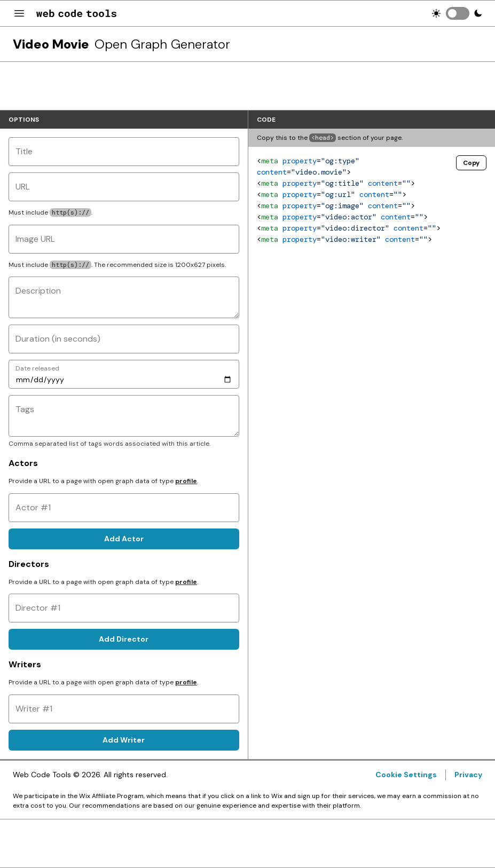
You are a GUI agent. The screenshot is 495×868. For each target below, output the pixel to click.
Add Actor (124, 539)
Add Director (124, 639)
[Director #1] (124, 608)
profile (186, 481)
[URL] (124, 187)
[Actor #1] (124, 508)
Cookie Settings (406, 775)
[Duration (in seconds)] (124, 339)
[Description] (124, 297)
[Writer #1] (124, 709)
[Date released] (124, 374)
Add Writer (124, 740)
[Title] (124, 152)
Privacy (468, 775)
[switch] (458, 13)
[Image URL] (124, 239)
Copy (471, 163)
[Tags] (124, 416)
